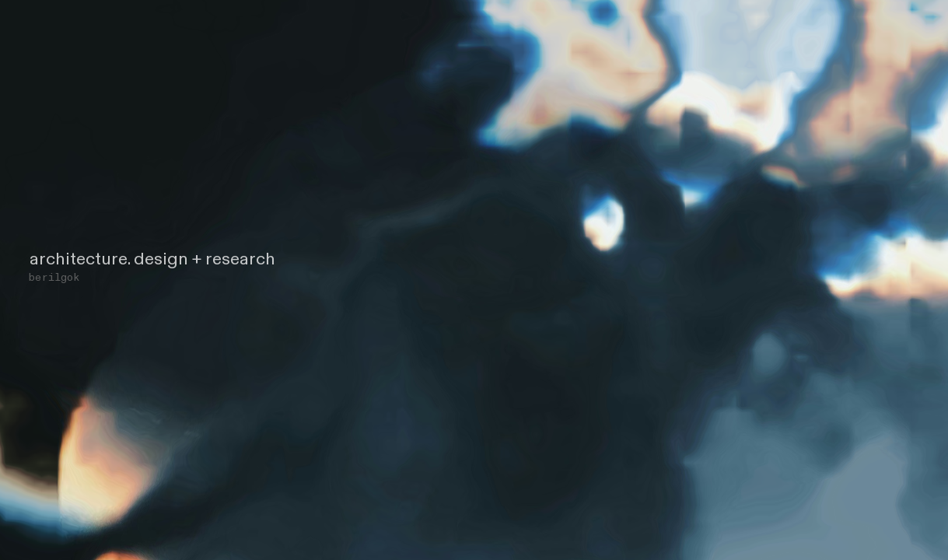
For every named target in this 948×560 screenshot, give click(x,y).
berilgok (54, 277)
